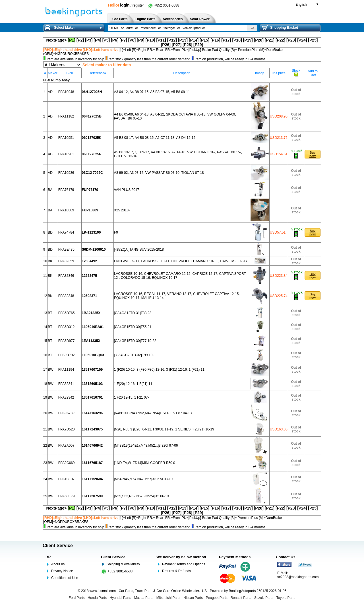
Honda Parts (97, 598)
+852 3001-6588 (163, 5)
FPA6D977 (67, 341)
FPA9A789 (66, 413)
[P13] (183, 40)
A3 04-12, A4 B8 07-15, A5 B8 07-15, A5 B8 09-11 (152, 92)
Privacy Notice (62, 571)
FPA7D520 (67, 429)
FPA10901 (66, 154)
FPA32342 (66, 397)
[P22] (280, 40)
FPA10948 (66, 92)
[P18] (237, 40)
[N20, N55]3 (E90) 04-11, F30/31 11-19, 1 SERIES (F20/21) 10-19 (164, 429)
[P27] (177, 45)
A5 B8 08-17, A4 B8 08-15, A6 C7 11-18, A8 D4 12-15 (155, 138)
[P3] (89, 40)
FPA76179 (66, 190)
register (138, 5)
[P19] (248, 40)
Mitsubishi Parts (168, 598)
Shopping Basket (280, 28)
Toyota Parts (286, 598)
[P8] (132, 40)
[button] (252, 28)
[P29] (198, 45)
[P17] (226, 40)
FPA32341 (66, 384)
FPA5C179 (67, 496)
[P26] (166, 45)
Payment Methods (235, 557)
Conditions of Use (65, 578)
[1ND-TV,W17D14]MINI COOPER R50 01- (146, 463)
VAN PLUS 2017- (127, 190)
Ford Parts (77, 598)
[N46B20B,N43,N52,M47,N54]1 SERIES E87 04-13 (153, 413)
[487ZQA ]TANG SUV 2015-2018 (139, 250)
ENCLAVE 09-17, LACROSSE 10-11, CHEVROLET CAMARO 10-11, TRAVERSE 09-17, (181, 261)
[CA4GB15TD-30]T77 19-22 (135, 341)
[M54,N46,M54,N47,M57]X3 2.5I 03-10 (143, 479)
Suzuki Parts (264, 598)
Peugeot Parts (217, 598)
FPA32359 (66, 261)
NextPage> (56, 40)
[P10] (150, 40)
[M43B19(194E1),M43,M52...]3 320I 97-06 (146, 446)
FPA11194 (66, 370)
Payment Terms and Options (184, 564)
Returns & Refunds (176, 571)
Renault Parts (241, 598)
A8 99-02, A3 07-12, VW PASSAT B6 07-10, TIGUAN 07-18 (159, 173)
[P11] (161, 40)
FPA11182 (66, 116)
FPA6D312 (67, 327)
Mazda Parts (144, 598)
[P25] (313, 40)
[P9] (140, 40)
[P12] (172, 40)
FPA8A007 (66, 446)
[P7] (123, 40)
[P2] (80, 40)
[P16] (215, 40)
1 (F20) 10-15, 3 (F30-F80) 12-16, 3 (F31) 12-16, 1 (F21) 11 (159, 370)
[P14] (194, 40)
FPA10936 (66, 173)
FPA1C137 (67, 479)
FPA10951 (66, 138)
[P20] (259, 40)
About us (58, 564)
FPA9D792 (67, 355)
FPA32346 (66, 276)
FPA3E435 (66, 250)
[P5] (106, 40)
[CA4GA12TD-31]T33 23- (133, 313)
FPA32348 (66, 296)
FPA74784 (66, 232)
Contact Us (286, 557)
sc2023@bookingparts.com (298, 577)
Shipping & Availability (123, 564)
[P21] (270, 40)
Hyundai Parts (120, 598)
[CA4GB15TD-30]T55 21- (133, 327)
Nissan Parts (193, 598)
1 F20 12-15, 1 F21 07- (132, 397)
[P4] (97, 40)
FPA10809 (66, 210)
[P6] (115, 40)
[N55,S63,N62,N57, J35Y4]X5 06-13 (141, 496)
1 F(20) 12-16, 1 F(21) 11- (134, 384)
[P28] (187, 45)
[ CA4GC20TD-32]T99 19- (134, 355)
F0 (116, 232)
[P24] (302, 40)
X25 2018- (122, 210)
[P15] (204, 40)
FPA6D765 (67, 313)
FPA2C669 (67, 463)
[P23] (291, 40)
